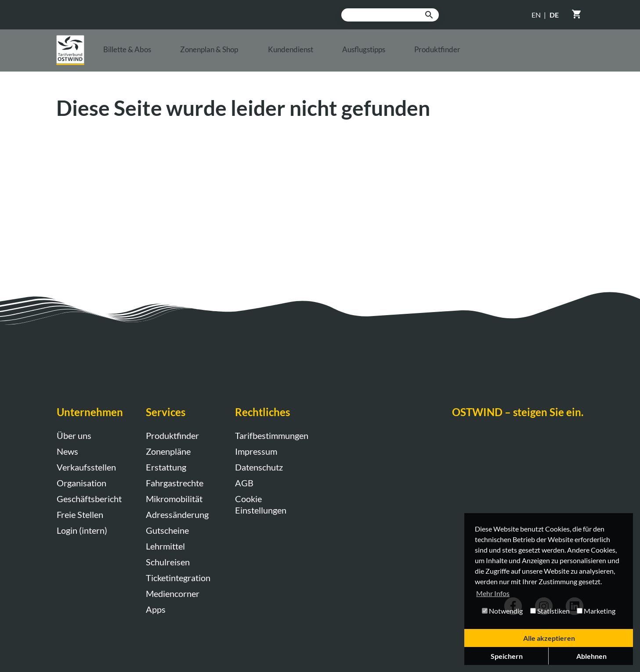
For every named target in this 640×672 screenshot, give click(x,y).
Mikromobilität (174, 499)
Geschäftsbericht (89, 499)
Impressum (256, 451)
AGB (244, 483)
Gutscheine (167, 530)
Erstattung (166, 467)
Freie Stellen (80, 514)
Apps (156, 609)
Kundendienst (351, 54)
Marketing (596, 611)
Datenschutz (259, 467)
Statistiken (550, 611)
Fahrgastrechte (175, 483)
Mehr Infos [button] (493, 593)
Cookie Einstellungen (261, 504)
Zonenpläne (168, 451)
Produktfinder (536, 54)
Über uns (74, 435)
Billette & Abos (141, 54)
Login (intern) (82, 530)
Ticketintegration (178, 578)
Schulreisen (168, 562)
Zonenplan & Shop (246, 54)
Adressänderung (177, 514)
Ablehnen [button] (591, 656)
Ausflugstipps (443, 54)
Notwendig (502, 611)
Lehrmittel (165, 546)
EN (536, 15)
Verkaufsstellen (86, 467)
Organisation (81, 483)
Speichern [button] (507, 656)
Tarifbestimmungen (271, 435)
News (67, 451)
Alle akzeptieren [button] (549, 638)
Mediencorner (173, 593)
